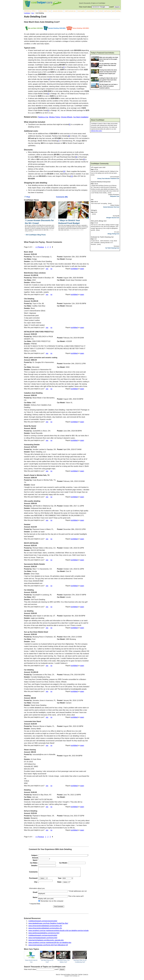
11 (72, 176)
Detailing (27, 790)
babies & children (43, 11)
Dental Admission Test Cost (111, 207)
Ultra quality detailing (32, 501)
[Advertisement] (105, 36)
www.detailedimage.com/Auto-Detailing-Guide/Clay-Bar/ (48, 925)
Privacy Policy (74, 976)
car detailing (29, 611)
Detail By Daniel (30, 426)
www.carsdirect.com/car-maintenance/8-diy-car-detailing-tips (50, 944)
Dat (92, 200)
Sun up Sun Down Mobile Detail (36, 632)
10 (64, 171)
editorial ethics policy (96, 131)
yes (47, 269)
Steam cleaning (30, 750)
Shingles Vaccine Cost (113, 218)
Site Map (80, 976)
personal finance (90, 11)
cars (50, 11)
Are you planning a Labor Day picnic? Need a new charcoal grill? (108, 65)
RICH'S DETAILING (31, 543)
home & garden (81, 11)
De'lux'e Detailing (31, 811)
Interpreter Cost (115, 196)
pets (97, 11)
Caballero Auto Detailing (33, 393)
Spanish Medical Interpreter (101, 182)
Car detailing (29, 590)
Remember (43, 903)
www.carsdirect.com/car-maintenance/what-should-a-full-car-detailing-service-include (59, 932)
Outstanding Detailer (32, 445)
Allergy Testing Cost (113, 234)
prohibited (74, 269)
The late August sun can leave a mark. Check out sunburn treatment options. (108, 86)
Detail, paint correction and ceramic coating (41, 358)
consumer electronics (58, 11)
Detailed (27, 524)
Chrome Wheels (67, 117)
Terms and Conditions (66, 976)
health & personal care (70, 11)
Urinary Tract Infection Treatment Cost (108, 179)
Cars (33, 13)
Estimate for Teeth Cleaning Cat (102, 237)
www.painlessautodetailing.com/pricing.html (44, 935)
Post (27, 197)
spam (82, 269)
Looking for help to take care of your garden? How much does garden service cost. (108, 80)
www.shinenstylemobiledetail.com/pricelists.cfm (45, 928)
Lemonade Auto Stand (32, 721)
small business (107, 11)
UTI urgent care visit (98, 167)
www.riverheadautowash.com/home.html (43, 940)
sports (114, 11)
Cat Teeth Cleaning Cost (112, 248)
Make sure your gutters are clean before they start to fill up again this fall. (109, 59)
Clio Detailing (29, 299)
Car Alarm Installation (81, 117)
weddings (118, 11)
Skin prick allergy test (99, 221)
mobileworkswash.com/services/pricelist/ (43, 923)
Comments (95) (62, 197)
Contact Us (86, 976)
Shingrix (94, 210)
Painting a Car (43, 117)
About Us (58, 976)
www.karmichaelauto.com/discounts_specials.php (46, 942)
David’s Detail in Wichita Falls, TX (37, 475)
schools (101, 11)
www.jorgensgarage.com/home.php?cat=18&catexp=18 (48, 947)
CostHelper (27, 13)
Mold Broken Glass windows (35, 273)
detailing (27, 696)
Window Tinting (55, 117)
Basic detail (28, 252)
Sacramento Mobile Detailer (34, 564)
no (51, 269)
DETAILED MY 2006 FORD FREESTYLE (39, 332)
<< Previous (40, 247)
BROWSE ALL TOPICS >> (31, 11)
